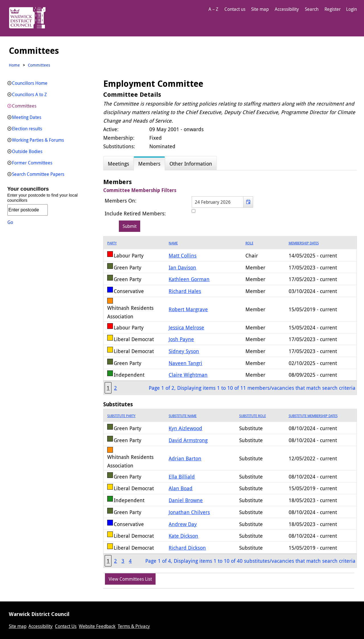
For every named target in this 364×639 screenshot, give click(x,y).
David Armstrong (188, 440)
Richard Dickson (187, 548)
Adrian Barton (185, 458)
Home (14, 65)
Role (249, 243)
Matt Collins (183, 255)
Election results (27, 129)
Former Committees (32, 163)
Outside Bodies (27, 151)
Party (112, 243)
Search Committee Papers (38, 174)
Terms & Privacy (134, 626)
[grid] (230, 316)
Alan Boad (181, 488)
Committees (24, 106)
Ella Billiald (182, 477)
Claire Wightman (188, 375)
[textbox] (222, 202)
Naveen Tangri (185, 363)
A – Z (213, 9)
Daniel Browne (186, 500)
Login (351, 9)
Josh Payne (181, 339)
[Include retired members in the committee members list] (194, 211)
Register (333, 9)
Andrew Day (183, 524)
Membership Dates (304, 243)
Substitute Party (121, 416)
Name (173, 243)
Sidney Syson (184, 351)
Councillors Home (30, 83)
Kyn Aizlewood (185, 428)
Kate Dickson (183, 536)
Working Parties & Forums (38, 140)
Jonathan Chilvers (189, 512)
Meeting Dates (27, 117)
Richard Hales (185, 291)
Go (10, 222)
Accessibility (287, 9)
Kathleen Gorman (189, 279)
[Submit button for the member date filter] (130, 226)
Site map (260, 9)
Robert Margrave (188, 309)
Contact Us (66, 626)
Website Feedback (97, 626)
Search (312, 9)
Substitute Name (183, 416)
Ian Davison (182, 267)
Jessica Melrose (186, 327)
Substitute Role (253, 416)
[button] (248, 202)
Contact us (235, 9)
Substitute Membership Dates (313, 416)
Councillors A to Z (29, 94)
